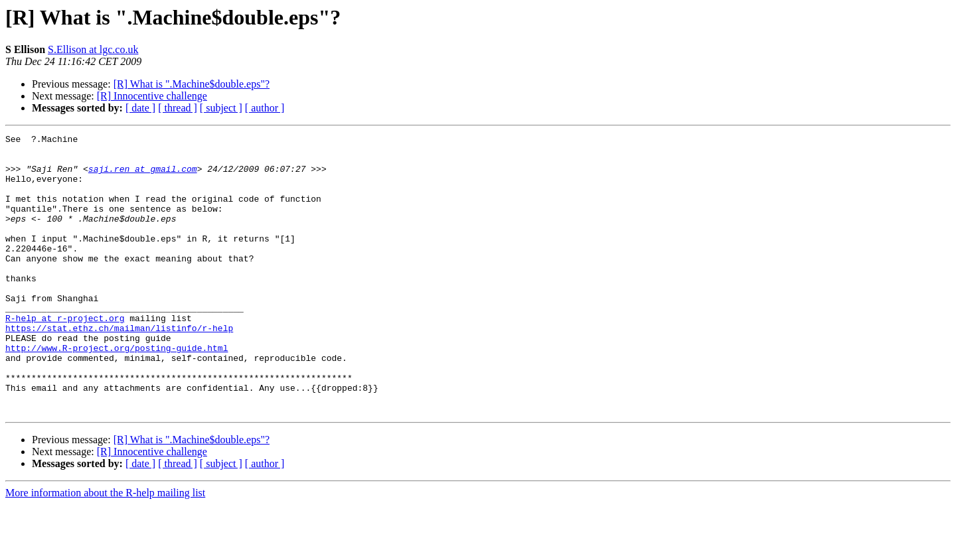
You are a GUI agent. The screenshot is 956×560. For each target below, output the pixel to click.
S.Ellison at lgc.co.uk (93, 49)
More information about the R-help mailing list (105, 548)
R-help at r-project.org (65, 356)
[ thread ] (178, 108)
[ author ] (265, 108)
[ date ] (140, 108)
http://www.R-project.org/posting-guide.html (117, 391)
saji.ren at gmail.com (143, 176)
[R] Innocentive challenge (152, 96)
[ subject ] (221, 108)
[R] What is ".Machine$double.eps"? (192, 84)
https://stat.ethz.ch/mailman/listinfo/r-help (119, 368)
